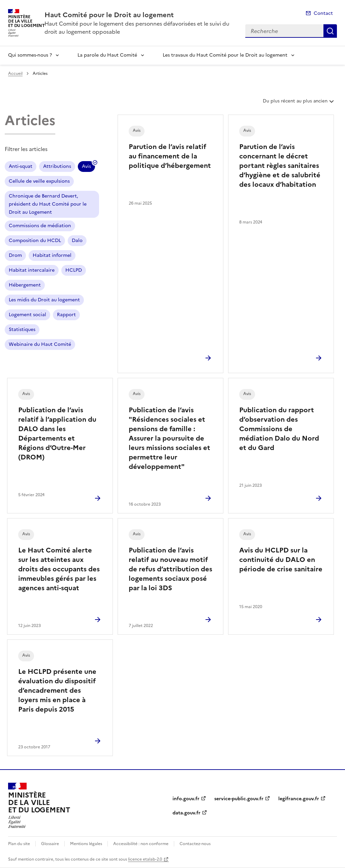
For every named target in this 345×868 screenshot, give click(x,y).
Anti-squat (21, 166)
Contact (323, 13)
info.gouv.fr (186, 799)
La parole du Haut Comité (107, 55)
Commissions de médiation (40, 226)
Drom (15, 255)
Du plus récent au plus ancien (299, 103)
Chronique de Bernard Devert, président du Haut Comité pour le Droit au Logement (48, 204)
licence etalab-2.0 (145, 859)
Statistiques (22, 330)
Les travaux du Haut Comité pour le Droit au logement (225, 55)
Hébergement (25, 285)
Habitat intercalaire (32, 270)
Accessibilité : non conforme (141, 844)
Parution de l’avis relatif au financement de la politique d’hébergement (170, 156)
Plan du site (19, 844)
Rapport (66, 315)
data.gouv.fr (186, 813)
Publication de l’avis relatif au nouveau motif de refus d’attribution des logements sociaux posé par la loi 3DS (170, 569)
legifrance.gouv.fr (299, 799)
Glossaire (50, 844)
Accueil (15, 73)
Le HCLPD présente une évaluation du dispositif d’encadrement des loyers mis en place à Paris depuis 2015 (57, 690)
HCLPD (74, 270)
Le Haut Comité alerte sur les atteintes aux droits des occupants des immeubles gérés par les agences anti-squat (59, 569)
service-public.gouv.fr (239, 799)
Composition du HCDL (35, 241)
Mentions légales (86, 844)
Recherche (330, 31)
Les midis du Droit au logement (44, 300)
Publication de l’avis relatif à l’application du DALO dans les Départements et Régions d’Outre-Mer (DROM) (57, 433)
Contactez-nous (195, 844)
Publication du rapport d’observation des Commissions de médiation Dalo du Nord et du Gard (279, 429)
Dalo (77, 241)
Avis (86, 167)
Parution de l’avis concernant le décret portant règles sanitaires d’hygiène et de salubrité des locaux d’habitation (280, 166)
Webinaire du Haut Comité (40, 344)
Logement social (27, 315)
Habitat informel (52, 255)
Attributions (57, 166)
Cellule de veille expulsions (39, 181)
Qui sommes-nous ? (30, 55)
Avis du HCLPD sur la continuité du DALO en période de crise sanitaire (281, 560)
